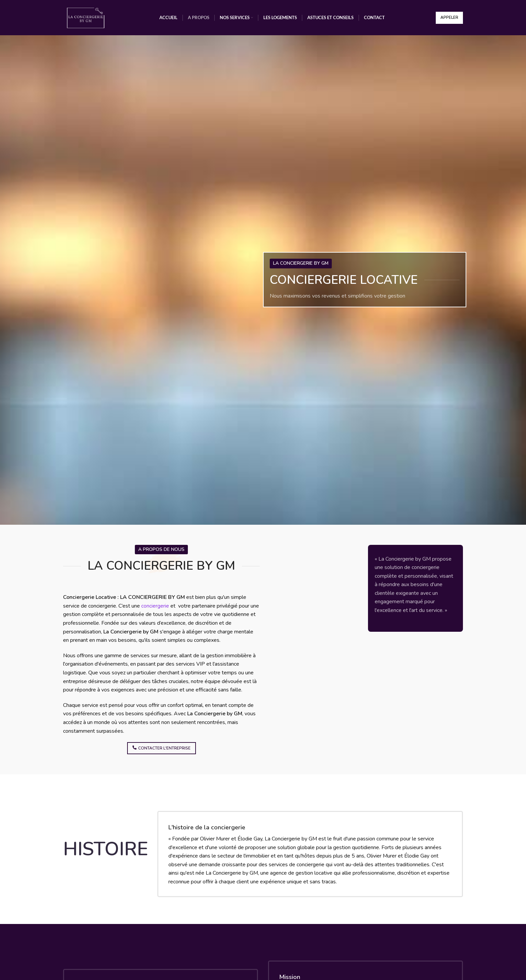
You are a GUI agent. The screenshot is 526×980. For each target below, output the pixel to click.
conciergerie (155, 606)
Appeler (449, 17)
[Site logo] (86, 17)
